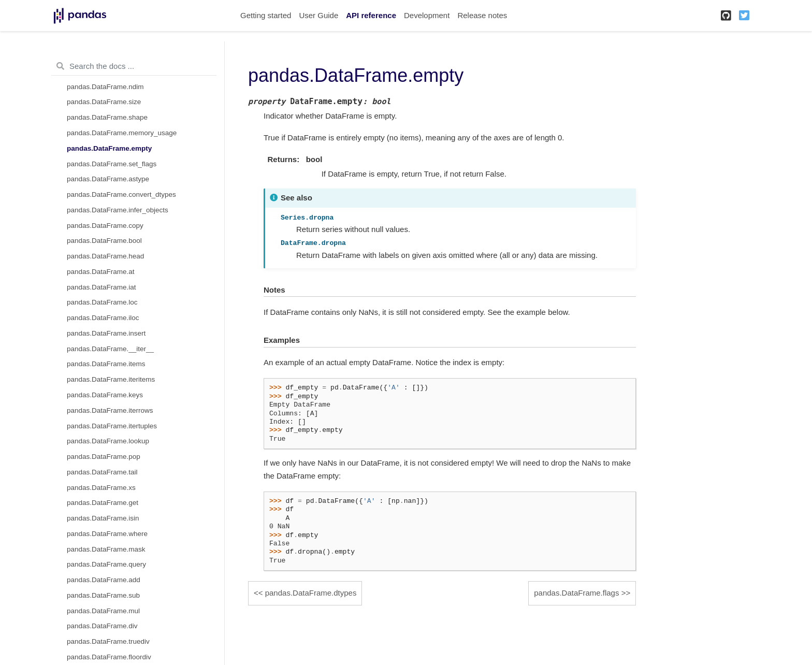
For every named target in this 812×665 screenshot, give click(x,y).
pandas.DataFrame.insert (106, 333)
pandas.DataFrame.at (101, 272)
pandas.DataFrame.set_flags (112, 164)
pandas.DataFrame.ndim (105, 87)
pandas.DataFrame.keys (105, 395)
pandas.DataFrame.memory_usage (122, 133)
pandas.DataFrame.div (102, 626)
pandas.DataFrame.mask (106, 549)
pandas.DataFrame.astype (108, 179)
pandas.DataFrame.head (105, 256)
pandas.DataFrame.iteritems (111, 379)
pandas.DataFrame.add (104, 580)
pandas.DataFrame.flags (576, 593)
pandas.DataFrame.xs (101, 488)
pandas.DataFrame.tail (102, 472)
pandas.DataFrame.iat (102, 287)
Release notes (482, 15)
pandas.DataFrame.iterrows (110, 410)
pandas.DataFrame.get (103, 503)
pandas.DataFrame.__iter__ (110, 349)
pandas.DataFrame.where (107, 534)
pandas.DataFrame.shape (107, 117)
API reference (371, 15)
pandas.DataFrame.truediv (108, 641)
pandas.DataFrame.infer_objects (118, 210)
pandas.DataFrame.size (104, 102)
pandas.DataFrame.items (106, 364)
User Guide (318, 15)
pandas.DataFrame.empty (109, 148)
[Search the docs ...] (134, 66)
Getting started (266, 15)
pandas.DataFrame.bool (104, 241)
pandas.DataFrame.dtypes (311, 593)
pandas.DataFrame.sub (103, 595)
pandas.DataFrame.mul (103, 611)
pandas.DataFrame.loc (102, 302)
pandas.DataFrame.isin (103, 518)
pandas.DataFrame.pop (104, 457)
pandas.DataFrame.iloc (103, 318)
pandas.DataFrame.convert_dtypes (121, 194)
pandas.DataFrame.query (106, 564)
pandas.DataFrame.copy (105, 226)
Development (427, 15)
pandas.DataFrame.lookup (108, 441)
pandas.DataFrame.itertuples (112, 426)
